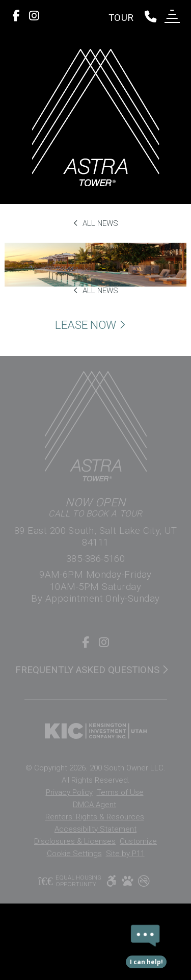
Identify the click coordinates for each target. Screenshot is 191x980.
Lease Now (92, 326)
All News (96, 223)
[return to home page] (95, 118)
